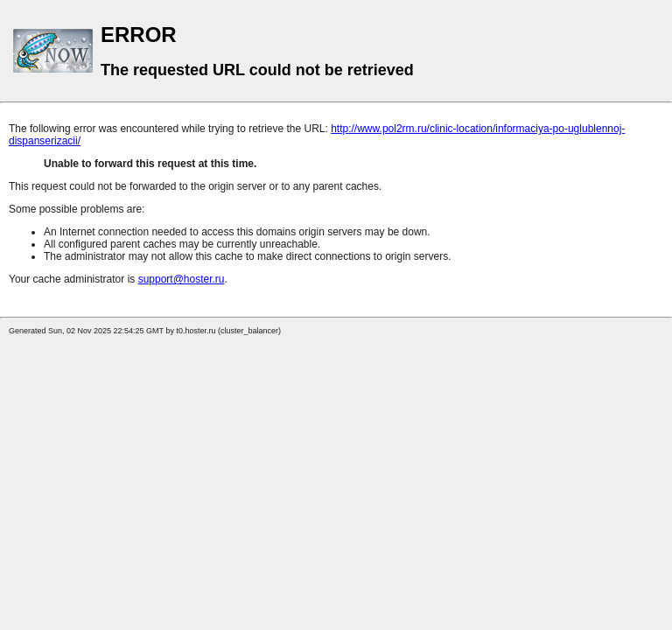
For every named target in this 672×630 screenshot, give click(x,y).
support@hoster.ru (182, 279)
